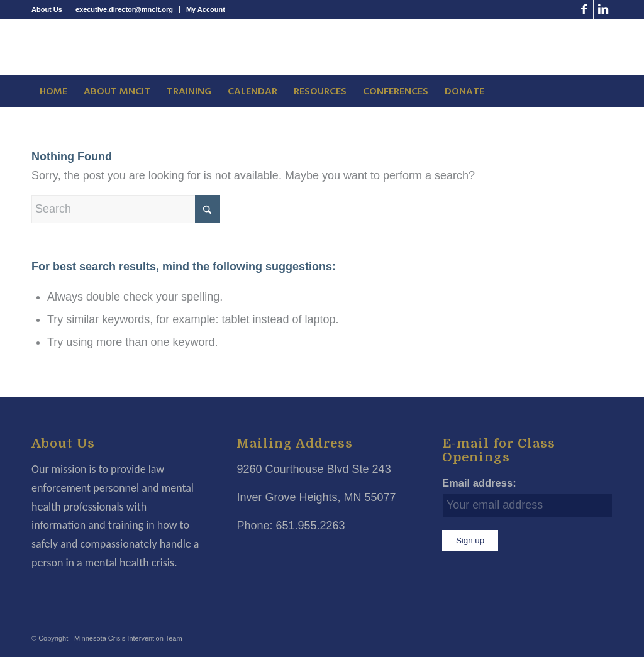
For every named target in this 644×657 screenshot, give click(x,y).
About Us (47, 9)
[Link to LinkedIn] (603, 9)
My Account (206, 9)
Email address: (479, 483)
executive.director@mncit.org (124, 9)
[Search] (126, 209)
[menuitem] (50, 9)
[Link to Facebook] (584, 9)
